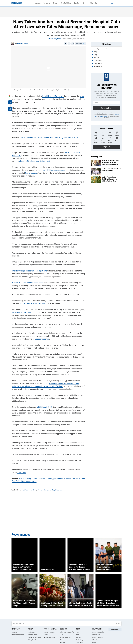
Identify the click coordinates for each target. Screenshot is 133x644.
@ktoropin (15, 472)
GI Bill (62, 635)
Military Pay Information (34, 637)
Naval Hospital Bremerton (52, 95)
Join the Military (67, 3)
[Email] (73, 44)
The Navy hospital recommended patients (28, 270)
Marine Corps (80, 640)
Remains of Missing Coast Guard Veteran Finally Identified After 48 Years (110, 162)
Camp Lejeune (25, 172)
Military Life (94, 3)
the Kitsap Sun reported (20, 312)
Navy (80, 95)
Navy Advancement (49, 637)
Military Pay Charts (33, 640)
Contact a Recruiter (49, 632)
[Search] (110, 3)
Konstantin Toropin (22, 44)
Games (94, 642)
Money (56, 3)
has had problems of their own (31, 303)
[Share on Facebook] (65, 44)
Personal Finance (33, 635)
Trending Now (97, 157)
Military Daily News (55, 39)
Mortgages (47, 3)
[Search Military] (63, 624)
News (85, 3)
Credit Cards (31, 632)
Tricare (62, 640)
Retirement (63, 642)
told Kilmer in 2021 (43, 406)
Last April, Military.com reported (50, 169)
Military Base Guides (98, 632)
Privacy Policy (103, 116)
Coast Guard (80, 642)
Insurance (38, 3)
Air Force (79, 637)
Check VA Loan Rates (18, 635)
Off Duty (95, 640)
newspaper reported (36, 338)
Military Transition (97, 637)
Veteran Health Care (66, 637)
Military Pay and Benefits (67, 632)
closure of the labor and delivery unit (33, 160)
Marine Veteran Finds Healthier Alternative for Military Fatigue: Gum (110, 179)
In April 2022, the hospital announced (26, 282)
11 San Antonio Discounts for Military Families (111, 170)
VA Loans (14, 632)
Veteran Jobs (96, 635)
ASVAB (46, 635)
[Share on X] (69, 44)
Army (78, 632)
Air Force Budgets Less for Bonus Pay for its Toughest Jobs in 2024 (47, 137)
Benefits (77, 3)
